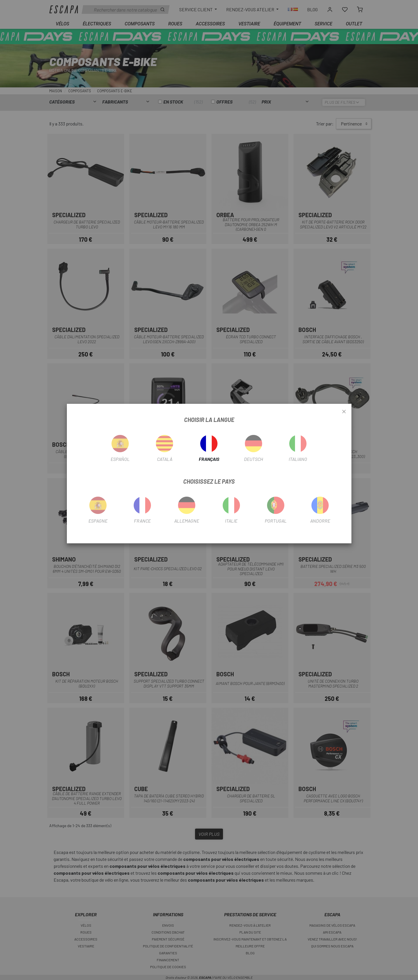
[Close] (344, 412)
